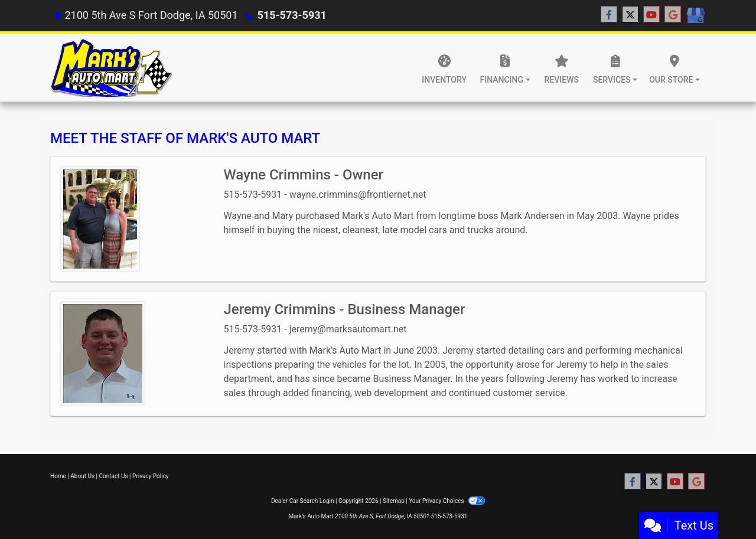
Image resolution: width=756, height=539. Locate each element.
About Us (82, 476)
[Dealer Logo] (111, 68)
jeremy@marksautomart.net (348, 329)
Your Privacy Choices (447, 501)
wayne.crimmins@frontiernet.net (358, 195)
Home (58, 476)
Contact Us (114, 476)
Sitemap (394, 501)
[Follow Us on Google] (673, 15)
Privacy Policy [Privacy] (151, 476)
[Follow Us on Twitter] (630, 15)
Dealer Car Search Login (303, 501)
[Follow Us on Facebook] (609, 15)
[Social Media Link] (695, 16)
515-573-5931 (291, 15)
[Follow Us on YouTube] (651, 15)
